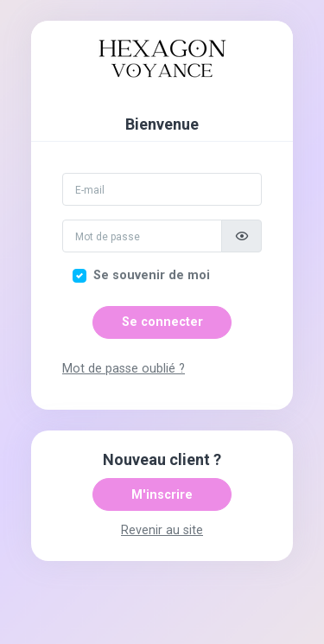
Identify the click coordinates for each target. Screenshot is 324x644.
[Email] (162, 189)
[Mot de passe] (142, 236)
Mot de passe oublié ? (124, 369)
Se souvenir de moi (152, 275)
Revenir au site (162, 530)
